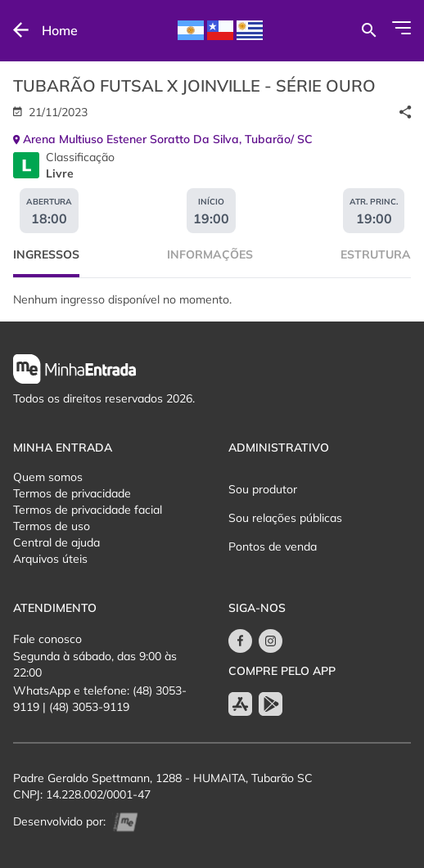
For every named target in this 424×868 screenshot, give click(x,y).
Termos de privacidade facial (88, 510)
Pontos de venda (273, 546)
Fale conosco (47, 639)
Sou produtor (263, 489)
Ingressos (46, 254)
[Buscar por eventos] (369, 30)
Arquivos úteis (50, 559)
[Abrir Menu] (401, 28)
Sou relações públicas (285, 518)
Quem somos (48, 477)
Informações (210, 254)
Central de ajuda (56, 542)
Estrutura (376, 254)
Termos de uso (52, 526)
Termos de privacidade (72, 493)
